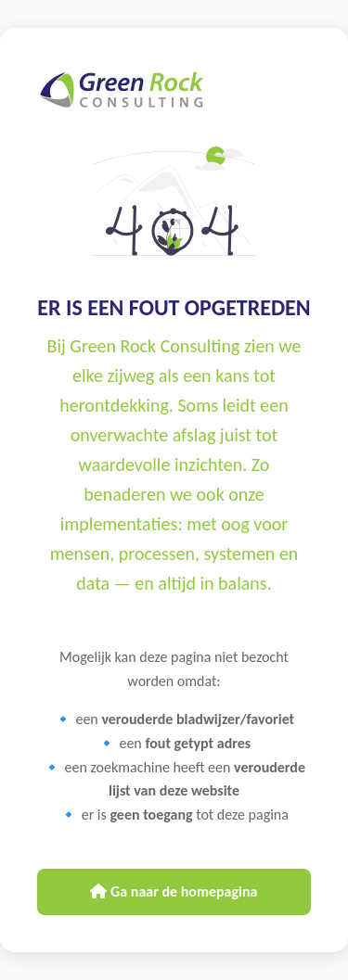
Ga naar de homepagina (174, 891)
